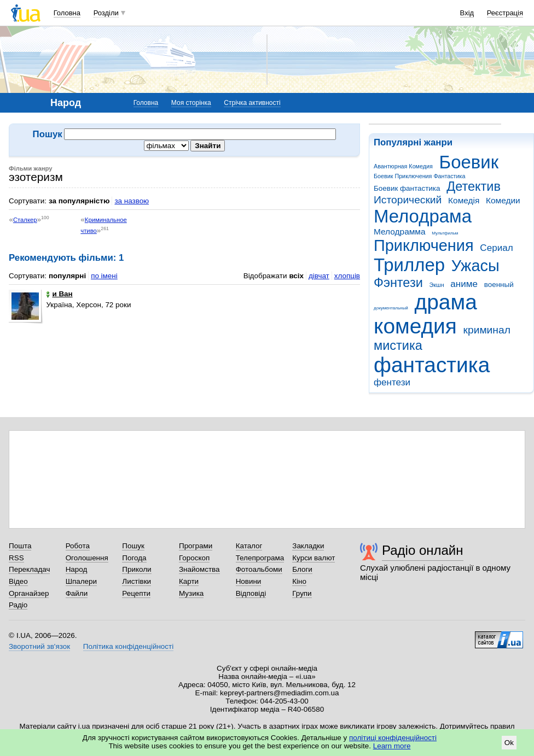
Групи (302, 593)
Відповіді (251, 593)
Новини (249, 581)
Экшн (437, 285)
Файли (77, 593)
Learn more (392, 746)
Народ (77, 569)
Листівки (137, 581)
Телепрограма (260, 558)
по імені (104, 276)
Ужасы (475, 266)
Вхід (467, 13)
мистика (398, 345)
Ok (509, 743)
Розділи (106, 13)
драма (446, 302)
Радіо (18, 605)
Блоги (302, 569)
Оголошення (87, 558)
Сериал (496, 248)
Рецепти (136, 593)
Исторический (408, 200)
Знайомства (199, 569)
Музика (191, 593)
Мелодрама (423, 216)
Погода (134, 558)
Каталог (249, 546)
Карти (189, 581)
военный (499, 285)
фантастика (432, 365)
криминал (487, 330)
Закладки (308, 546)
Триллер (409, 265)
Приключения (424, 245)
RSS (16, 558)
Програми (196, 546)
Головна (67, 13)
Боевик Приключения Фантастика (419, 176)
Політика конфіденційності (128, 646)
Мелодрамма (400, 232)
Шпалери (81, 581)
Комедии (503, 200)
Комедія (464, 200)
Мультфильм (445, 233)
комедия (415, 326)
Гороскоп (194, 558)
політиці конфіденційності (393, 738)
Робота (78, 546)
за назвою (132, 201)
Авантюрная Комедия (403, 166)
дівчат (319, 276)
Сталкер (25, 220)
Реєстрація (505, 13)
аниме (464, 284)
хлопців (347, 276)
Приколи (137, 569)
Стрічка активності (252, 103)
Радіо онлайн (423, 550)
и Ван (59, 294)
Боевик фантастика (407, 188)
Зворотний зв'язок (39, 646)
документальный (391, 308)
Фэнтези (398, 283)
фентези (392, 382)
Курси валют (314, 558)
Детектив (474, 186)
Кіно (299, 581)
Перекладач (29, 569)
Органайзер (29, 593)
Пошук (133, 546)
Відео (18, 581)
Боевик (469, 162)
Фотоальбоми (259, 569)
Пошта (20, 546)
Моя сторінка (191, 103)
